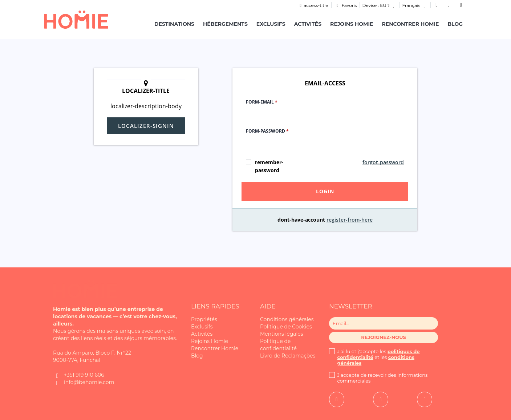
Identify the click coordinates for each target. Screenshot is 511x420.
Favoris (346, 5)
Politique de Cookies (286, 327)
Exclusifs (271, 24)
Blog (455, 24)
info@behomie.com (89, 382)
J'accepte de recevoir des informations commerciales (383, 378)
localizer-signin (146, 126)
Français (415, 5)
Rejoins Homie (352, 24)
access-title (313, 5)
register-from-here (350, 220)
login (325, 191)
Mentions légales (282, 334)
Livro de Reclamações (288, 356)
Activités (308, 24)
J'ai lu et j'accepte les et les (379, 357)
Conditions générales (287, 319)
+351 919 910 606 (84, 375)
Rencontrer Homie (410, 24)
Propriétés (204, 319)
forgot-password (383, 162)
